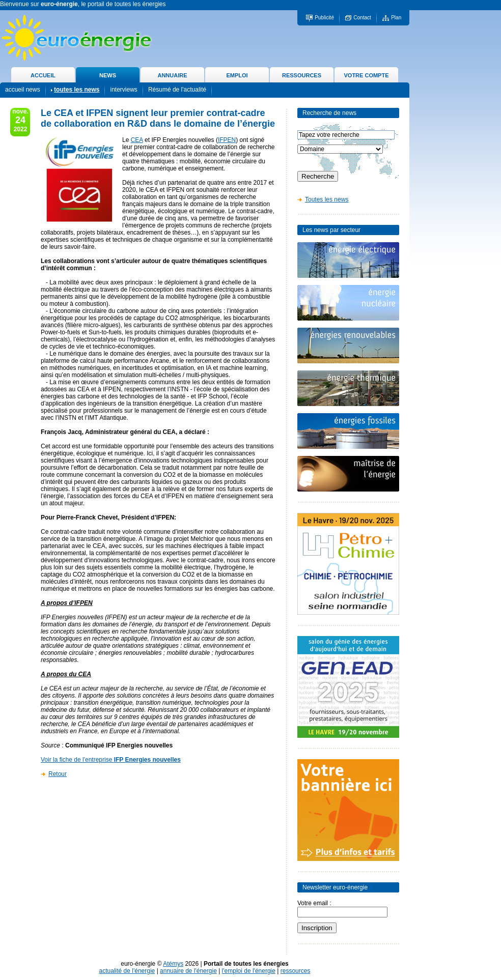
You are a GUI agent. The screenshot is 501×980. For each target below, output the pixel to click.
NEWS (108, 75)
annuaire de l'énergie (188, 971)
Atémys (173, 964)
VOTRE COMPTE (366, 75)
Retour (58, 774)
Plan (396, 18)
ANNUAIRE (172, 75)
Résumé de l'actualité (177, 90)
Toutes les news (327, 199)
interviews (123, 90)
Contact (362, 18)
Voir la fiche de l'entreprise (111, 760)
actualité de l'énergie (127, 971)
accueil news (23, 90)
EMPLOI (237, 75)
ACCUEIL (43, 75)
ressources (296, 971)
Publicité (324, 18)
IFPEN (227, 140)
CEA (137, 140)
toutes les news (77, 90)
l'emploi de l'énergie (249, 971)
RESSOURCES (302, 75)
